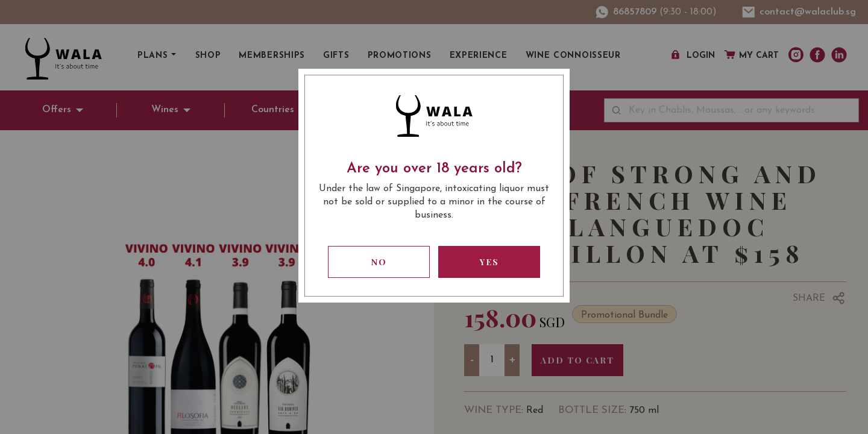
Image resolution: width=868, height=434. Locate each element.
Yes (489, 262)
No (379, 262)
